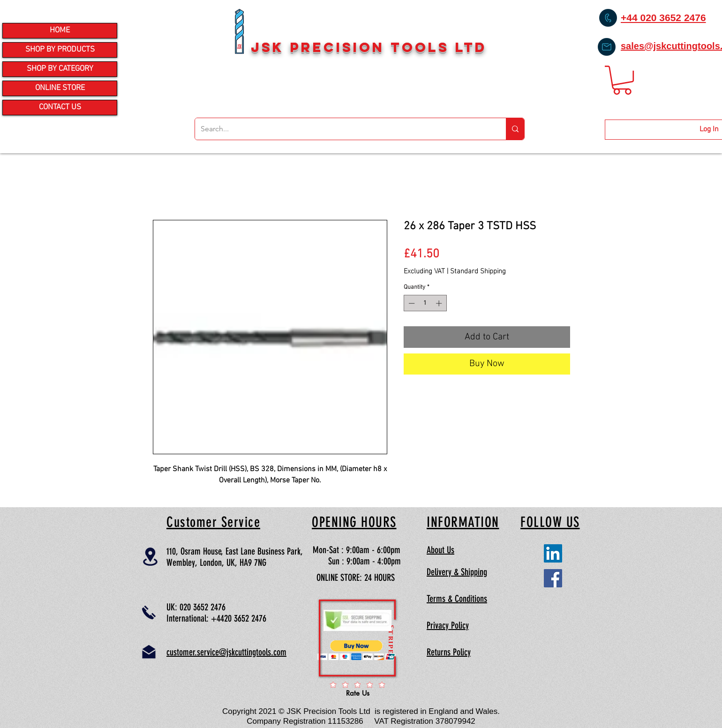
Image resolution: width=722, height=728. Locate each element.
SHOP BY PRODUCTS (60, 50)
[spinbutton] (425, 303)
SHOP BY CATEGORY (60, 69)
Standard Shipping (478, 270)
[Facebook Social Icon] (553, 578)
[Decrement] (411, 303)
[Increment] (440, 303)
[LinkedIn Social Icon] (553, 553)
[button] (622, 80)
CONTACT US (60, 107)
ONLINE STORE (60, 88)
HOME (60, 30)
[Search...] (343, 129)
